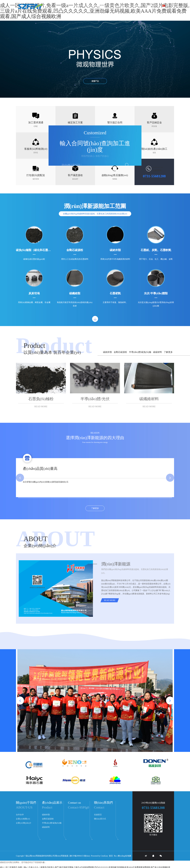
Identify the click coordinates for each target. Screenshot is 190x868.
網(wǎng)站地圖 (124, 856)
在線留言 (98, 815)
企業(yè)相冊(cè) (23, 819)
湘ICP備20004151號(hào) (80, 856)
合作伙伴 (20, 815)
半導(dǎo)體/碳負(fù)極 (140, 352)
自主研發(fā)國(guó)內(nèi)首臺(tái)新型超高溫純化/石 (46, 482)
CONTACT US (158, 167)
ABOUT (36, 539)
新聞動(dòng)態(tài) (117, 5)
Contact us (74, 803)
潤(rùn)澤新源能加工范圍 (95, 206)
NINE (115, 179)
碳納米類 (107, 352)
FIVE (36, 153)
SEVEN (36, 179)
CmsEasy (104, 856)
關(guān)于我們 (153, 5)
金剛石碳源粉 (120, 352)
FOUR (154, 126)
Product (34, 345)
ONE (36, 126)
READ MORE (41, 406)
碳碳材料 (158, 352)
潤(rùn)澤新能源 (62, 856)
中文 (167, 6)
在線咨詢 (157, 170)
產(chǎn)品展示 (136, 5)
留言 (111, 856)
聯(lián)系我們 (99, 5)
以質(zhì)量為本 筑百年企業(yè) (52, 352)
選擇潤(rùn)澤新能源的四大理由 (95, 438)
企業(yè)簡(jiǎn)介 (40, 546)
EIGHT (75, 179)
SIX (154, 153)
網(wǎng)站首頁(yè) (81, 5)
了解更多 (168, 352)
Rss (115, 856)
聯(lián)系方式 (100, 819)
